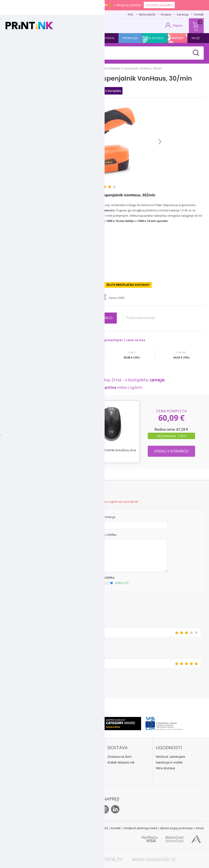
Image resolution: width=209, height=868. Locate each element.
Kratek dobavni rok (121, 762)
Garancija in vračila (169, 762)
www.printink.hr (102, 859)
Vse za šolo (155, 38)
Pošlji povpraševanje (143, 318)
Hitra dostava (165, 768)
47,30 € (96, 297)
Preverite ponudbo (159, 5)
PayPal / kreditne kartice (76, 768)
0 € (196, 30)
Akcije (196, 38)
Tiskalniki (71, 38)
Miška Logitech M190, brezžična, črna (112, 450)
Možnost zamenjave (170, 757)
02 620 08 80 (49, 14)
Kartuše (15, 38)
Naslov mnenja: (104, 517)
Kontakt (199, 14)
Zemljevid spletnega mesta (140, 828)
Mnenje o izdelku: (104, 535)
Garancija (183, 14)
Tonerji (35, 38)
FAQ (130, 14)
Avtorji (200, 828)
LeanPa (64, 774)
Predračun (66, 762)
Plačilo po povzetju (73, 757)
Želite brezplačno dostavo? (128, 285)
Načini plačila (147, 14)
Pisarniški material (100, 38)
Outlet (178, 38)
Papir (52, 38)
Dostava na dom (120, 757)
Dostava (166, 14)
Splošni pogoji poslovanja (176, 828)
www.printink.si (53, 859)
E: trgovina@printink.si (26, 775)
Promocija (130, 38)
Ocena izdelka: (104, 577)
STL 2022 (103, 828)
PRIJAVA (178, 26)
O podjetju (18, 780)
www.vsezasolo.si (154, 859)
